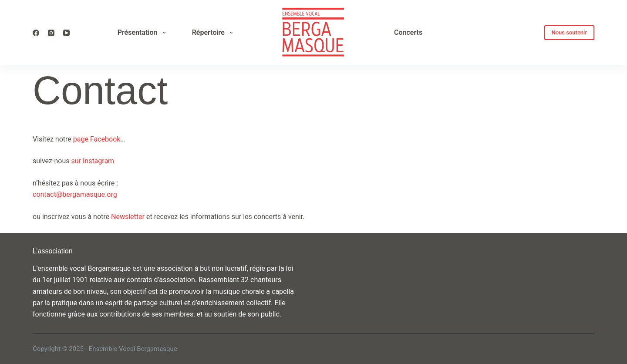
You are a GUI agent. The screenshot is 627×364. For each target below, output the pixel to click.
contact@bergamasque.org (75, 194)
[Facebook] (36, 33)
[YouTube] (66, 33)
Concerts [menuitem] (408, 32)
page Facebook (97, 139)
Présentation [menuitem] (143, 33)
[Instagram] (51, 33)
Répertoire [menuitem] (214, 33)
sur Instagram (93, 161)
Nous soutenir (570, 32)
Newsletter (128, 217)
